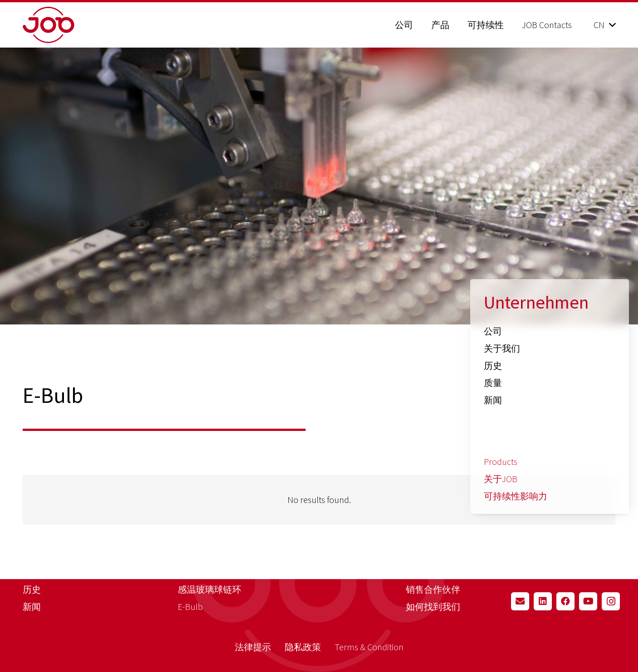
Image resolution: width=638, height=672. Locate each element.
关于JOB (501, 479)
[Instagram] (611, 601)
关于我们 (502, 348)
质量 (493, 383)
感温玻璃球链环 (209, 589)
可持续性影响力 (516, 496)
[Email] (520, 601)
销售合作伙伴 (433, 589)
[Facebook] (565, 601)
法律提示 (253, 647)
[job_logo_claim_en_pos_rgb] (71, 25)
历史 (493, 365)
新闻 (493, 400)
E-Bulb (190, 607)
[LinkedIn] (543, 601)
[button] (604, 25)
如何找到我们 (433, 607)
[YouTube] (588, 601)
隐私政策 (303, 647)
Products (501, 462)
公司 (493, 331)
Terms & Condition (369, 647)
